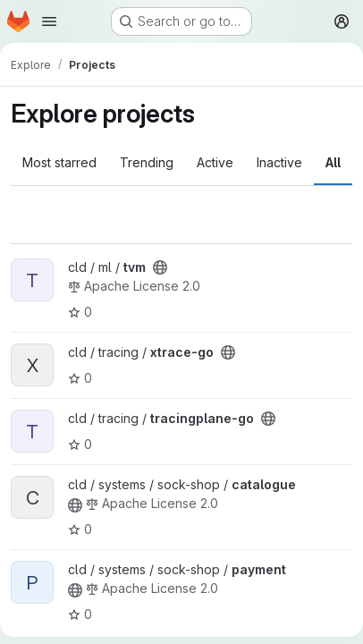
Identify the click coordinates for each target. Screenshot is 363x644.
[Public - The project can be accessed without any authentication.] (160, 267)
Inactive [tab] (279, 162)
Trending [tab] (147, 162)
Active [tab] (215, 162)
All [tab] (333, 162)
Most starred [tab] (59, 162)
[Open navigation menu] (49, 21)
